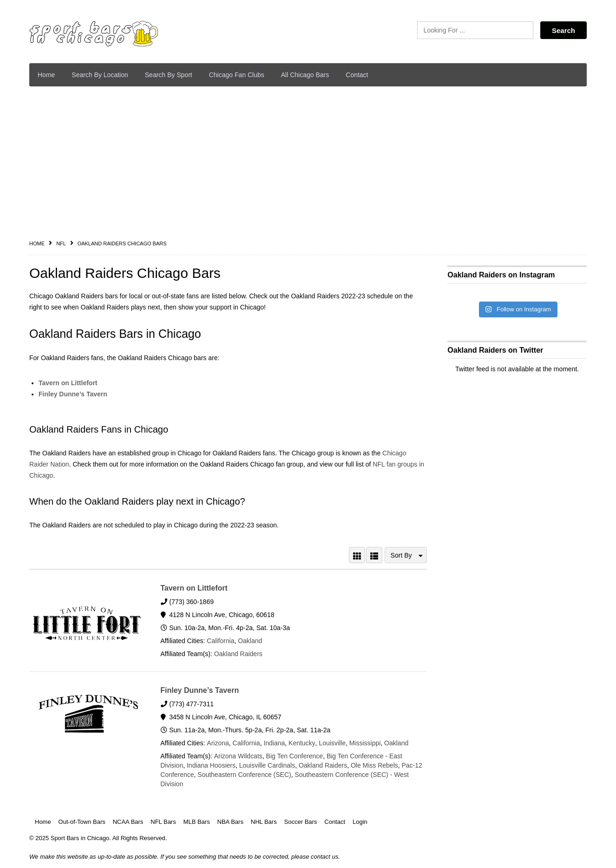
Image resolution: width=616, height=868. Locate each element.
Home (46, 75)
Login (360, 822)
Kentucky (301, 743)
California (220, 641)
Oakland (250, 641)
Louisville (332, 743)
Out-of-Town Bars (82, 822)
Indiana (274, 743)
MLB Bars (197, 822)
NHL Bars (264, 822)
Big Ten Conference (294, 756)
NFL (61, 243)
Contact (357, 75)
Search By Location (100, 75)
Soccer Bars (301, 822)
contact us (324, 857)
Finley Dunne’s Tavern (73, 394)
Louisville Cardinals (267, 765)
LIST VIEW (374, 555)
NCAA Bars (128, 822)
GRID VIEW (357, 555)
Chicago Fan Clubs (237, 75)
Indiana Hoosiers (211, 765)
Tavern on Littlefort (68, 383)
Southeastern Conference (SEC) (244, 775)
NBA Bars (230, 822)
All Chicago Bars (305, 75)
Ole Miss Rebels (374, 765)
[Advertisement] (308, 163)
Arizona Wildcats (238, 756)
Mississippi (364, 743)
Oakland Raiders (238, 654)
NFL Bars (163, 822)
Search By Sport (169, 75)
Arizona (218, 743)
